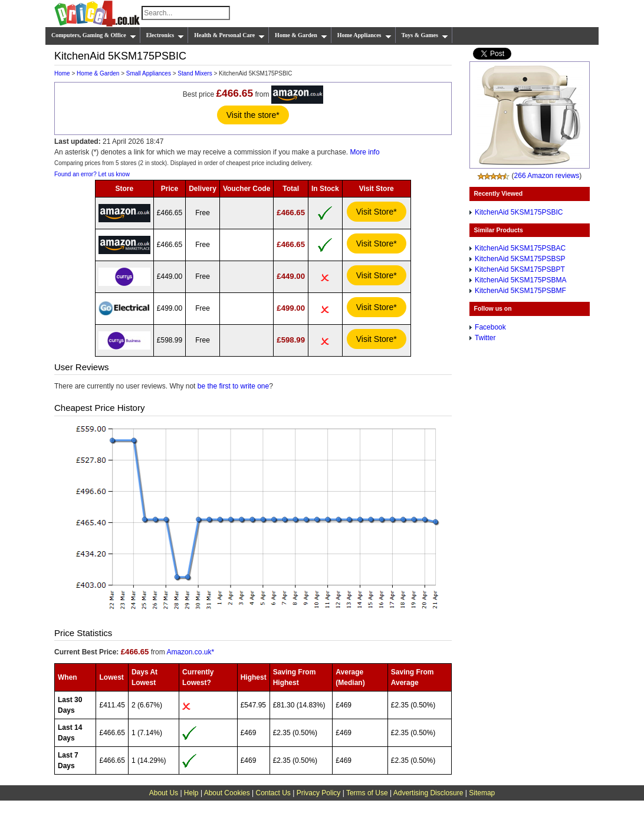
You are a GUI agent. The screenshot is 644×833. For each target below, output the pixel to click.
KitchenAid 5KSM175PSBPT (520, 269)
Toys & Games (425, 35)
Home (62, 73)
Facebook (490, 327)
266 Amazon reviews (547, 176)
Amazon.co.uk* (190, 652)
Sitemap (482, 793)
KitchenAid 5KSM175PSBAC (520, 248)
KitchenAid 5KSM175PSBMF (520, 291)
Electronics (165, 35)
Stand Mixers (195, 73)
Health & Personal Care (229, 35)
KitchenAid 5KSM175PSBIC (519, 212)
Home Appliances (364, 35)
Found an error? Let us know (92, 174)
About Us (164, 793)
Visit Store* (377, 212)
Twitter (485, 338)
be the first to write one (233, 386)
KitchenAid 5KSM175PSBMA (520, 280)
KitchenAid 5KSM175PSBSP (520, 259)
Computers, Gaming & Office (94, 35)
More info (365, 152)
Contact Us (273, 793)
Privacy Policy (319, 793)
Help (191, 793)
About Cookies (227, 793)
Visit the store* (253, 115)
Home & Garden (301, 35)
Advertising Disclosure (428, 793)
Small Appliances (149, 73)
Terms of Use (367, 793)
